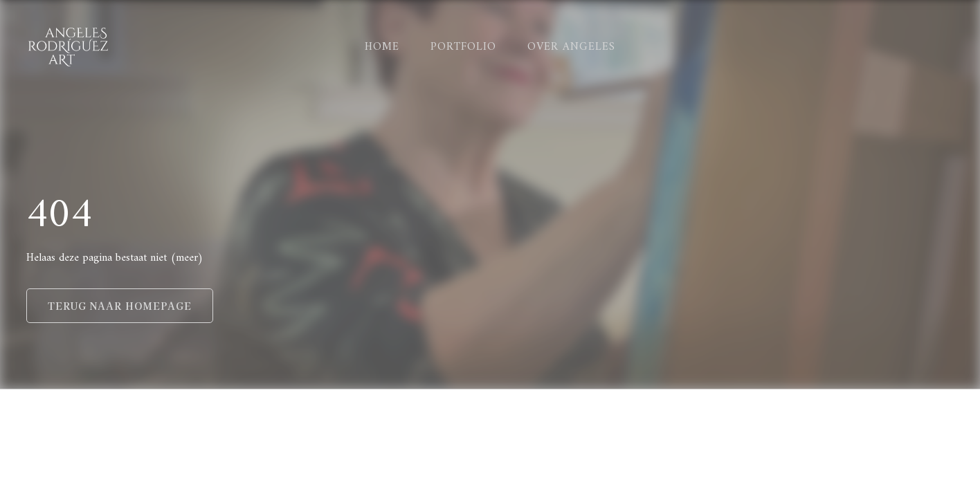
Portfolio (463, 47)
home (382, 47)
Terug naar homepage (120, 306)
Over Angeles (571, 47)
